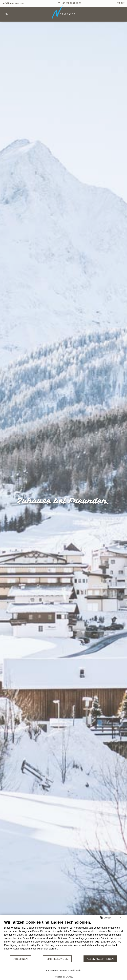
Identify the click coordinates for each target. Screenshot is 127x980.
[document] (63, 937)
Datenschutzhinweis (71, 971)
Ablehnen (21, 959)
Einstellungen (57, 959)
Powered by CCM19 (63, 977)
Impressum (52, 971)
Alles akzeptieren (100, 959)
